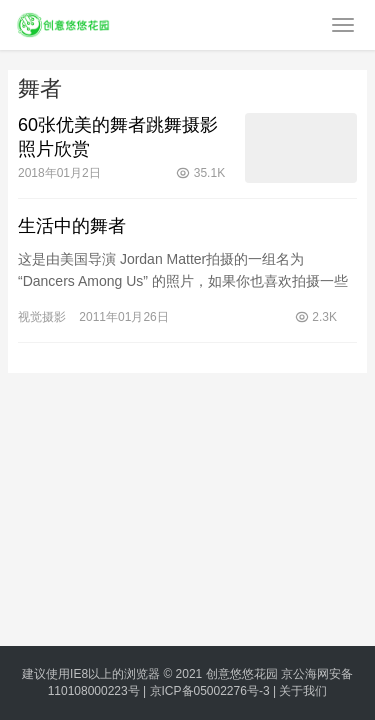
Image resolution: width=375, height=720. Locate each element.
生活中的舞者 (72, 226)
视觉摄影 (42, 317)
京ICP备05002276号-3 (210, 691)
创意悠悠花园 (242, 674)
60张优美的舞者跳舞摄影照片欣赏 (118, 137)
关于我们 (303, 691)
